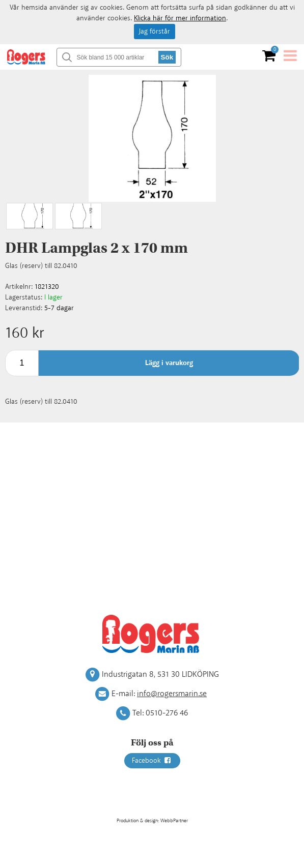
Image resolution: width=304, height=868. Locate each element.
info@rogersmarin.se (172, 694)
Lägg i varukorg (169, 363)
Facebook (152, 761)
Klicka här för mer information (180, 18)
